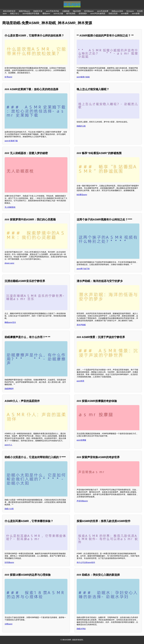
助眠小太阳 (9, 509)
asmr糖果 (125, 13)
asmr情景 (81, 381)
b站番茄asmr (82, 195)
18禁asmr (9, 624)
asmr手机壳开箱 (52, 11)
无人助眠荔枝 (10, 207)
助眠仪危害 (113, 13)
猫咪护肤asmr (24, 11)
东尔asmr (130, 11)
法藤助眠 (66, 11)
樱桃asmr (46, 13)
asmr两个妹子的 (83, 269)
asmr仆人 (8, 445)
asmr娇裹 (136, 13)
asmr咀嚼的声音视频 (31, 13)
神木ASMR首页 (9, 11)
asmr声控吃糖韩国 (98, 13)
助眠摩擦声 (9, 389)
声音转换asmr (82, 501)
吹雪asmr (8, 77)
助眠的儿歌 (81, 126)
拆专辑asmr (89, 11)
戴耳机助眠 (71, 13)
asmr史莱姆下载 (11, 141)
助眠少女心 (15, 13)
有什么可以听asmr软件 (86, 562)
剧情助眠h (83, 13)
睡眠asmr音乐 (10, 322)
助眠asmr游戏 (117, 11)
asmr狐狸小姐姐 (83, 77)
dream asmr (9, 263)
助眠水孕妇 (81, 629)
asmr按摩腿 (81, 440)
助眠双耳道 (38, 11)
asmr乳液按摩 (103, 11)
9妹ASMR (77, 11)
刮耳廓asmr (9, 562)
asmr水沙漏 (58, 13)
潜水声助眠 (81, 325)
